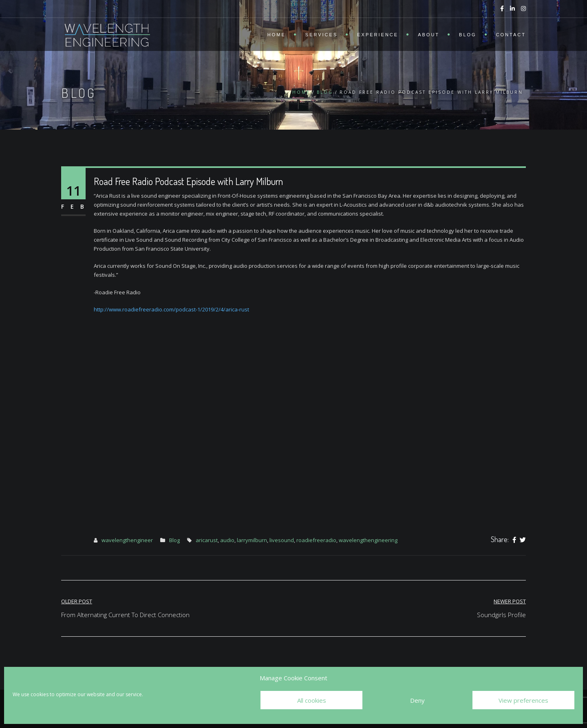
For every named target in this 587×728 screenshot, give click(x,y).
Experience (378, 35)
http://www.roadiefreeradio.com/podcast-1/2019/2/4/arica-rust (171, 309)
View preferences (523, 700)
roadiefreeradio (316, 540)
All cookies (312, 700)
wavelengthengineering (368, 540)
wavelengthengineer (127, 540)
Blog (468, 35)
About (429, 35)
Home (277, 35)
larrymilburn (252, 540)
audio (227, 540)
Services (321, 35)
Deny (417, 700)
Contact (511, 35)
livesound (282, 540)
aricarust (207, 540)
